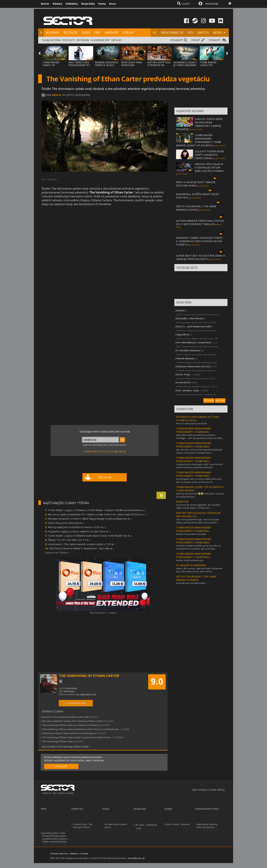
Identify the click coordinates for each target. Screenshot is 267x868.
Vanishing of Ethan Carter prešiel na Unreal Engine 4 (69, 733)
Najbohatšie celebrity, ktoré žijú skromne (207, 826)
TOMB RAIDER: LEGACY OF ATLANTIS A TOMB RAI (53, 66)
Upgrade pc (183, 334)
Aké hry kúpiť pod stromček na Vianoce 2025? (77, 527)
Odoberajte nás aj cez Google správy (106, 451)
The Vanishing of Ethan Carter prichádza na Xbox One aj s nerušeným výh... (81, 729)
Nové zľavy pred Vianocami (66, 523)
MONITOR (182, 502)
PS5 (190, 32)
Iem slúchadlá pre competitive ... (195, 342)
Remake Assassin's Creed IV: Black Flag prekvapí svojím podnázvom (90, 519)
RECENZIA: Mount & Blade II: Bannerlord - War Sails (82, 548)
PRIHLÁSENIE (212, 4)
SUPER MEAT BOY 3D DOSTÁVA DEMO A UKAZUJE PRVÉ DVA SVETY (200, 257)
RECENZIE (70, 32)
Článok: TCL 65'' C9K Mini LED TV (70, 540)
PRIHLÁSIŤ (61, 766)
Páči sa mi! (105, 477)
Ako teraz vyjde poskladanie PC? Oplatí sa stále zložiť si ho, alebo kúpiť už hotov (97, 514)
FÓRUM (128, 32)
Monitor (180, 310)
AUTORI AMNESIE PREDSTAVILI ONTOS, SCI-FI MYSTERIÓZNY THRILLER (200, 222)
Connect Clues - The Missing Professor (83, 826)
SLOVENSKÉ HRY (100, 40)
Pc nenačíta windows (188, 350)
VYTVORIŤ (209, 401)
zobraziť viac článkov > (57, 552)
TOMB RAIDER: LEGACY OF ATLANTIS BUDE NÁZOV (209, 66)
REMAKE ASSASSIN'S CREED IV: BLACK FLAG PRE (106, 65)
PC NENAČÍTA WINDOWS (191, 565)
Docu (112, 4)
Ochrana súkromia (59, 854)
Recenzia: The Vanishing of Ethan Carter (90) (65, 717)
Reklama (74, 854)
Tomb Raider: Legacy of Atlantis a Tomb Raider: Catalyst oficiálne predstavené (97, 510)
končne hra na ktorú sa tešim (191, 534)
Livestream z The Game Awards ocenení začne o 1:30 (82, 544)
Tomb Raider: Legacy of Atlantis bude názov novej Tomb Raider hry (90, 536)
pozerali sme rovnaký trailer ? (191, 583)
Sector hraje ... (184, 374)
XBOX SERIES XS (172, 32)
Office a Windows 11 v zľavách (103, 613)
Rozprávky (88, 4)
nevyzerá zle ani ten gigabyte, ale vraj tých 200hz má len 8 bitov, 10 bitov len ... (198, 506)
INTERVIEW (83, 40)
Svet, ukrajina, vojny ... (189, 390)
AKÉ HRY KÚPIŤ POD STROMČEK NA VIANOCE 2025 (159, 65)
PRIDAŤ (196, 40)
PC (155, 32)
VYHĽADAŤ (176, 40)
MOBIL (218, 32)
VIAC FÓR (220, 401)
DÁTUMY (116, 40)
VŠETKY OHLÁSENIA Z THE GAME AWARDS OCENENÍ (196, 208)
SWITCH (203, 32)
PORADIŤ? (214, 40)
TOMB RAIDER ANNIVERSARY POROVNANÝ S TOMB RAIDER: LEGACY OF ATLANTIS (199, 140)
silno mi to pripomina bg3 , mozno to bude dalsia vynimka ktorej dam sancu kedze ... (198, 521)
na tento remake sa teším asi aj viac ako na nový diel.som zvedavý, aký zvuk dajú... (198, 547)
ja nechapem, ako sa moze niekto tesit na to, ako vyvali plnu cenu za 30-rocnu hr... (199, 480)
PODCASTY (69, 40)
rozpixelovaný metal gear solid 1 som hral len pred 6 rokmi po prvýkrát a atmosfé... (199, 466)
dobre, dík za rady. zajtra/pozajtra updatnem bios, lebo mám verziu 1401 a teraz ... (199, 570)
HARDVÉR (111, 32)
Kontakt (84, 854)
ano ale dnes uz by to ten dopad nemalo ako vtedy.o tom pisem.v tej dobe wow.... (199, 451)
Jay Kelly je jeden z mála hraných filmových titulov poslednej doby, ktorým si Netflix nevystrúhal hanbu (55, 837)
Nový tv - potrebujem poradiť (193, 326)
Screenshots (183, 382)
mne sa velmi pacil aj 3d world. (192, 423)
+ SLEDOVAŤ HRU (76, 703)
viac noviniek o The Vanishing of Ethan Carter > (66, 747)
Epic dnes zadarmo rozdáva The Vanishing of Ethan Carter (73, 721)
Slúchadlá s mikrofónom (190, 318)
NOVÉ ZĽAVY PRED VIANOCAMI (132, 64)
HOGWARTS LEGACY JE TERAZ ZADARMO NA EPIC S (185, 65)
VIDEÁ (86, 32)
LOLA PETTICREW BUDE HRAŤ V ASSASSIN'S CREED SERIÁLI (209, 155)
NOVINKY (53, 32)
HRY (97, 32)
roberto (56, 95)
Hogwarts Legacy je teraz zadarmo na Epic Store (79, 531)
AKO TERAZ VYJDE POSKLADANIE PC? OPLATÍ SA (79, 65)
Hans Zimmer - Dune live (178, 824)
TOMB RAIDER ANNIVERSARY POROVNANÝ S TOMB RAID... (194, 430)
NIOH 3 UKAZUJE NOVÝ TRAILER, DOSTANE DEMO (196, 184)
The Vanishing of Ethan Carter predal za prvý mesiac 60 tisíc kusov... (77, 737)
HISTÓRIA (55, 40)
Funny (102, 4)
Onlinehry (72, 4)
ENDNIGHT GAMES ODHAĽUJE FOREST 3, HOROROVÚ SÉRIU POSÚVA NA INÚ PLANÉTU (199, 241)
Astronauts (71, 688)
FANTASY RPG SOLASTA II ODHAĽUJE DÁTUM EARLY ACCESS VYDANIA (209, 167)
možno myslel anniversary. (190, 560)
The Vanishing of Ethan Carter (58, 741)
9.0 (157, 681)
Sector (45, 4)
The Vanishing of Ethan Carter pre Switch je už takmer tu (71, 725)
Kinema (57, 4)
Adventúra (69, 691)
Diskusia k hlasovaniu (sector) (193, 366)
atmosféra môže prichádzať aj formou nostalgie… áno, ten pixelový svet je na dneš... (200, 437)
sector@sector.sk (136, 858)
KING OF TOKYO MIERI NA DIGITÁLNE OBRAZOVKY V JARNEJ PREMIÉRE (199, 124)
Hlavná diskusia (185, 358)
